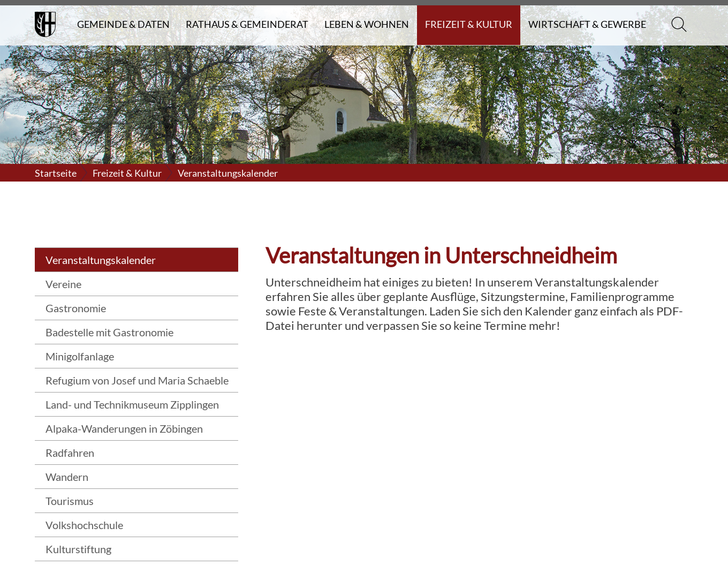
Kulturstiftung (78, 549)
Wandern (67, 477)
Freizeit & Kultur (469, 24)
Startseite (56, 173)
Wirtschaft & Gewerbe (587, 24)
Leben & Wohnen (367, 24)
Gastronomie (76, 308)
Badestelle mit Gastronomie (109, 332)
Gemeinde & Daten (123, 24)
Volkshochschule (84, 525)
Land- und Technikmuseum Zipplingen (132, 404)
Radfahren (70, 453)
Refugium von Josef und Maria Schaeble (137, 380)
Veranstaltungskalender (228, 173)
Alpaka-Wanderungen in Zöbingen (124, 428)
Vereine (63, 284)
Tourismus (70, 501)
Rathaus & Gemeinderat (247, 24)
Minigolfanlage (80, 356)
